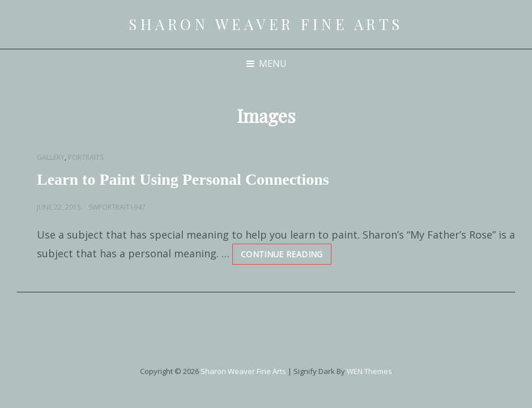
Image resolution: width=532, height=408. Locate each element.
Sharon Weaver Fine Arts (266, 24)
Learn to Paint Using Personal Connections (183, 179)
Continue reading (286, 256)
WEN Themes (369, 371)
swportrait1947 (117, 207)
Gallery (51, 157)
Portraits (86, 157)
